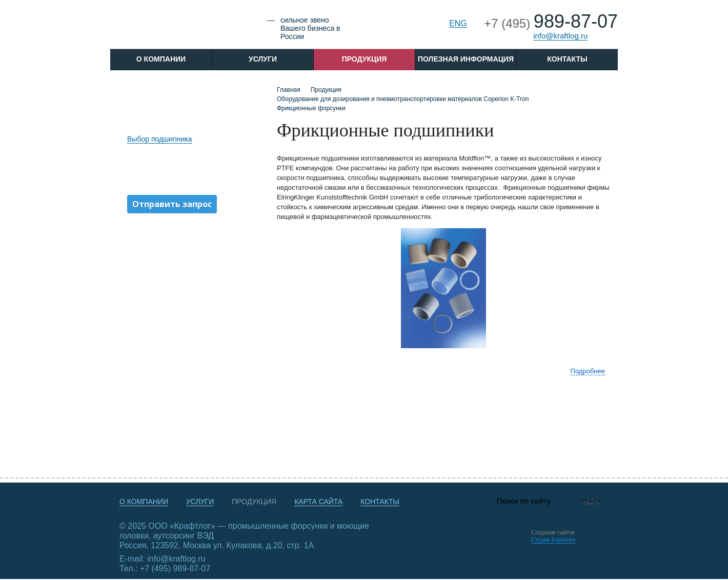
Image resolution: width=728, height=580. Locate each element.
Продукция (365, 59)
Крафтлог (183, 27)
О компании (144, 502)
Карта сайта (318, 502)
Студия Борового (553, 539)
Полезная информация (466, 59)
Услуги (263, 59)
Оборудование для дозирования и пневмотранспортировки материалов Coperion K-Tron (403, 99)
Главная (289, 90)
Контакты (567, 59)
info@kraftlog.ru (560, 36)
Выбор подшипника (160, 139)
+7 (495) (551, 23)
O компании (161, 59)
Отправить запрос (172, 204)
